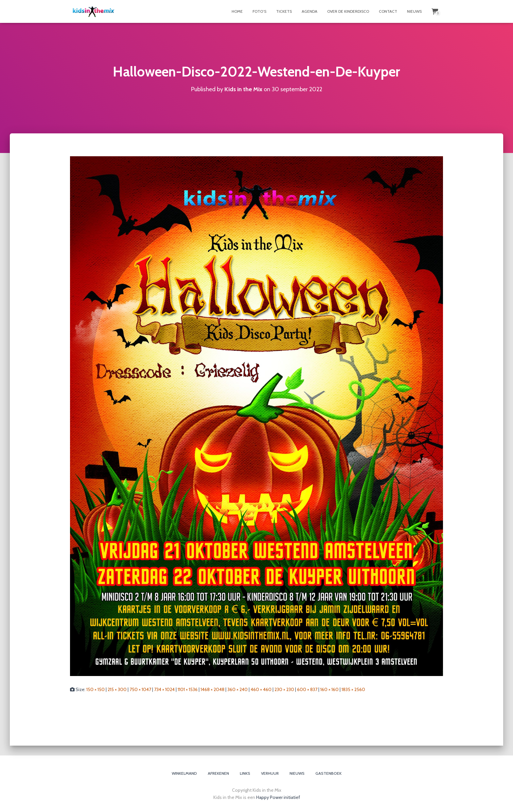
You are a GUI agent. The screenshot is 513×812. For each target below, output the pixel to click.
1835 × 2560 (353, 689)
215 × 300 (117, 689)
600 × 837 (307, 689)
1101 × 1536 (188, 689)
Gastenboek (328, 773)
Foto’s (259, 11)
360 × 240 (238, 689)
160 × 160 (329, 689)
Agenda (310, 11)
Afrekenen (218, 773)
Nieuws (414, 11)
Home (237, 11)
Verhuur (270, 773)
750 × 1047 (140, 689)
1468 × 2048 (212, 689)
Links (245, 773)
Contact (388, 11)
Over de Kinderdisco (348, 11)
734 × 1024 (164, 689)
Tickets (284, 11)
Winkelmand (184, 773)
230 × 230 (284, 689)
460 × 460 (261, 689)
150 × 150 (96, 689)
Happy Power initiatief (278, 797)
